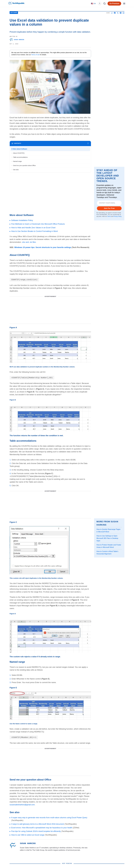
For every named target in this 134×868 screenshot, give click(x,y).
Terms (109, 216)
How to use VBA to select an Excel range (28, 835)
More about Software (20, 149)
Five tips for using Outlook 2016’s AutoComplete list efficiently (36, 831)
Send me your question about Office (24, 165)
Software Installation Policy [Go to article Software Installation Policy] (22, 220)
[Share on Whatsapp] (124, 13)
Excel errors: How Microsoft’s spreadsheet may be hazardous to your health (42, 828)
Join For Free (109, 208)
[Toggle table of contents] (50, 144)
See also (16, 170)
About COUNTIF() (19, 153)
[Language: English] (93, 4)
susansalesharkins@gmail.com (22, 805)
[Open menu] (124, 4)
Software (14, 13)
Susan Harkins (17, 40)
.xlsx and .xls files (29, 242)
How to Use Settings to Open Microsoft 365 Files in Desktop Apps (107, 538)
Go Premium (114, 3)
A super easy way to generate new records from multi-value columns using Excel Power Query (49, 818)
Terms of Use (36, 55)
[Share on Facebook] (115, 13)
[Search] (104, 4)
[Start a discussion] (112, 13)
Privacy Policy (117, 216)
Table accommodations (20, 157)
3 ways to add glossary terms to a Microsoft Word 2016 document (38, 824)
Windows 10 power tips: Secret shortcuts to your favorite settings (43, 247)
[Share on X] (118, 13)
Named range (17, 161)
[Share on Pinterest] (121, 13)
